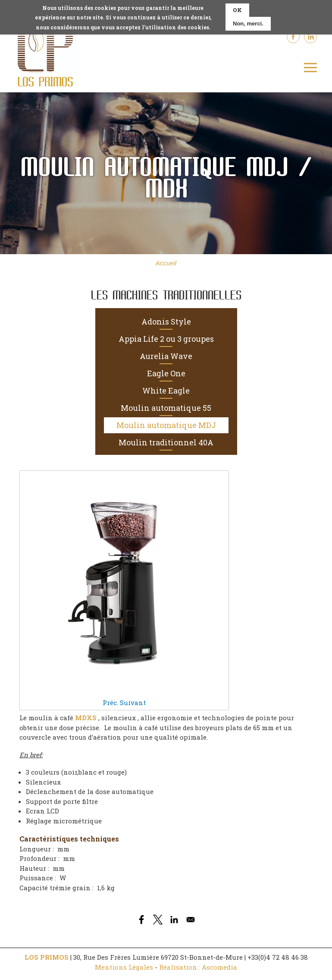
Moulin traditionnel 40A (166, 442)
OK (237, 7)
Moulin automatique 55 (166, 408)
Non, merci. (248, 21)
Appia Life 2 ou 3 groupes (166, 339)
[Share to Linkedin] (174, 920)
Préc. (110, 703)
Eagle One (166, 373)
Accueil (166, 263)
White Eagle (166, 391)
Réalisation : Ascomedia (198, 967)
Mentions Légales (124, 967)
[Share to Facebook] (141, 920)
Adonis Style (166, 321)
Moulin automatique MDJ (166, 425)
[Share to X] (158, 920)
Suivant (133, 703)
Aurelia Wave (166, 356)
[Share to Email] (191, 920)
